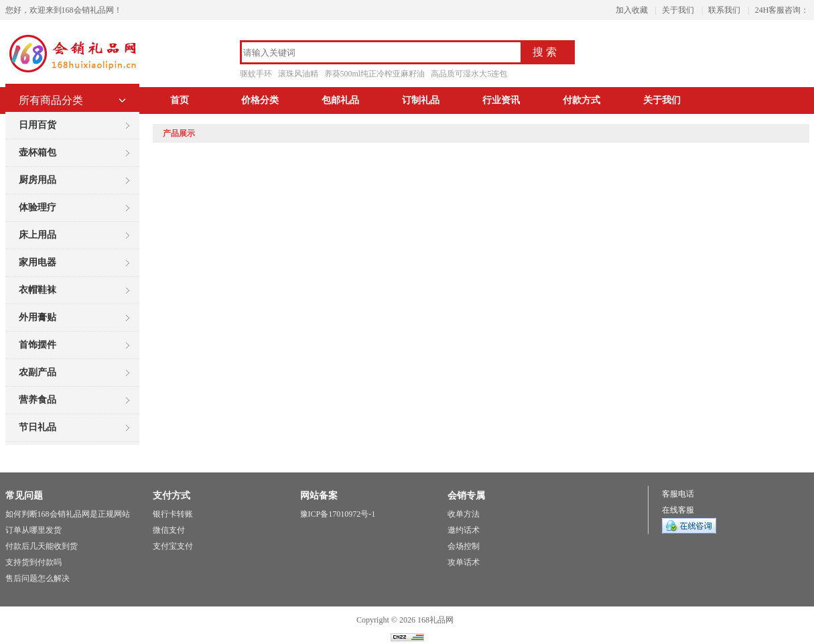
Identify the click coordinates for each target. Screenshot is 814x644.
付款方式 (582, 100)
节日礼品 (38, 427)
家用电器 (38, 262)
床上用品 (38, 235)
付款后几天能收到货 (42, 546)
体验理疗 (38, 207)
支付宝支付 (173, 546)
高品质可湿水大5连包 (469, 74)
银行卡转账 (173, 514)
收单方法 (464, 514)
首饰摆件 (38, 345)
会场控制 (464, 546)
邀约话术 (464, 530)
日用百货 (38, 125)
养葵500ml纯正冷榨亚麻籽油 (375, 74)
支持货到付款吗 (33, 562)
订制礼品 (421, 100)
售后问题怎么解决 (38, 578)
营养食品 (38, 400)
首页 (180, 100)
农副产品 (38, 372)
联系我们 (724, 10)
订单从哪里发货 (33, 530)
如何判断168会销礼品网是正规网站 (68, 514)
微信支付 (169, 530)
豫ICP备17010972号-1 (338, 514)
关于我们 (678, 10)
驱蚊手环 (256, 74)
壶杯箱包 (38, 152)
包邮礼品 (340, 100)
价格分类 (260, 100)
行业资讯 (501, 100)
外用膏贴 (38, 317)
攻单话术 (464, 562)
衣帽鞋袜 (38, 290)
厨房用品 (38, 180)
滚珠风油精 (298, 74)
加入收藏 (632, 10)
